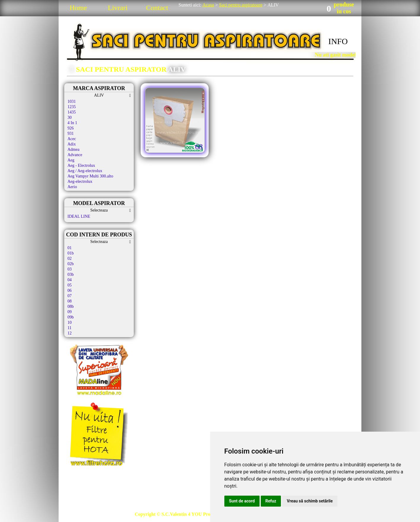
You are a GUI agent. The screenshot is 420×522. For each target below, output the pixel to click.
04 (70, 280)
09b (71, 317)
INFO (338, 41)
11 (69, 328)
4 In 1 (72, 123)
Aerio (72, 187)
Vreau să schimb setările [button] (310, 501)
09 (70, 312)
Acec (72, 139)
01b (71, 253)
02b (71, 264)
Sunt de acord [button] (242, 501)
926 (71, 128)
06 (70, 290)
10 (70, 322)
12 (70, 333)
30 (70, 117)
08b (71, 306)
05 (70, 285)
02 (70, 258)
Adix (72, 144)
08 (70, 301)
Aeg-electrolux (80, 181)
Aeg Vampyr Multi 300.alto (90, 176)
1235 (72, 107)
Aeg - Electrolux (81, 165)
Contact (157, 8)
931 (71, 133)
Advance (75, 155)
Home (78, 8)
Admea (73, 149)
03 (70, 269)
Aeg (71, 160)
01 (70, 248)
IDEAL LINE (79, 216)
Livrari (118, 8)
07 (70, 296)
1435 (72, 112)
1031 (72, 101)
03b (71, 274)
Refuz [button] (271, 501)
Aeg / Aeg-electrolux (85, 171)
